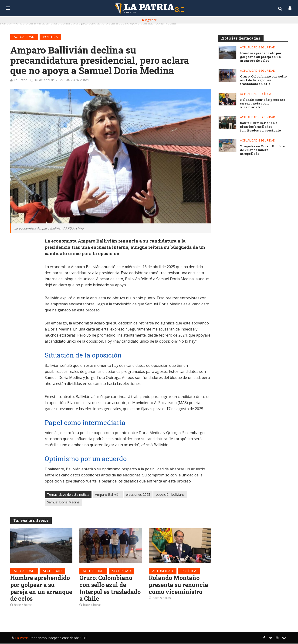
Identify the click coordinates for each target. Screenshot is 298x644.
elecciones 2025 (138, 495)
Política (50, 37)
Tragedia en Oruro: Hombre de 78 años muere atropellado (264, 148)
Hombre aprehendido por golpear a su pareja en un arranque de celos (41, 589)
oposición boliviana (170, 495)
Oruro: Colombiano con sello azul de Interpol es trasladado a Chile (106, 589)
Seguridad (52, 571)
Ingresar (149, 20)
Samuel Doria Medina (63, 502)
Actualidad (24, 37)
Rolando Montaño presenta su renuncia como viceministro (179, 585)
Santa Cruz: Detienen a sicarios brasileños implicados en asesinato (260, 127)
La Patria (20, 80)
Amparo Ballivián (108, 495)
